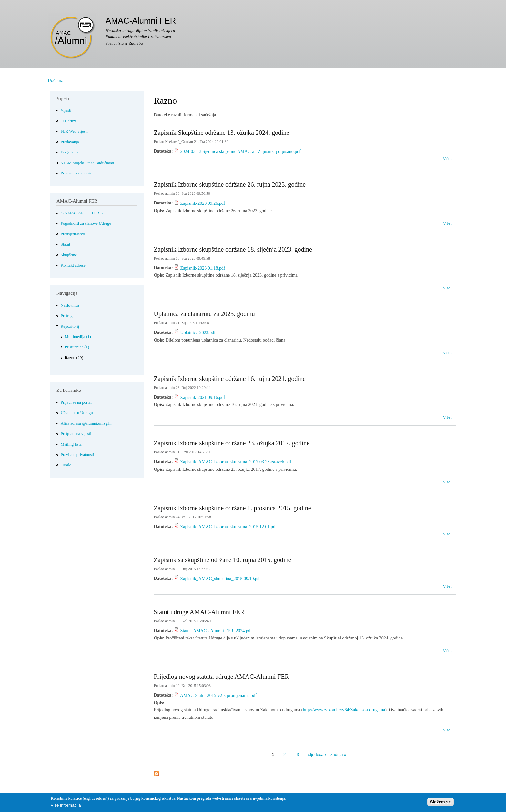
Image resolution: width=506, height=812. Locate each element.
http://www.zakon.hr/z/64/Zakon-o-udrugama (344, 710)
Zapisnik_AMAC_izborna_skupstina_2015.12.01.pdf (229, 527)
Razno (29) (74, 358)
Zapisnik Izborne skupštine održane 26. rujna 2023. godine (230, 184)
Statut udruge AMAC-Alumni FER (199, 612)
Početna (56, 80)
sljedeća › (317, 754)
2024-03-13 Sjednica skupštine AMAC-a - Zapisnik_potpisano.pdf (241, 151)
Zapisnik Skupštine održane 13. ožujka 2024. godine (222, 133)
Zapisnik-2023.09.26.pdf (203, 203)
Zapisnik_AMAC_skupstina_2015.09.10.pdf (221, 579)
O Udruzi (68, 121)
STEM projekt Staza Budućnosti (87, 163)
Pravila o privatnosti (77, 455)
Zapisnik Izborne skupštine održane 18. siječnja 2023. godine (233, 249)
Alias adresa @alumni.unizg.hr (86, 423)
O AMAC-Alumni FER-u (82, 213)
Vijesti (66, 110)
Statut (66, 244)
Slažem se (440, 803)
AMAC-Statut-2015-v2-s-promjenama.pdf (218, 695)
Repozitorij (70, 326)
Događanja (70, 152)
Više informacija (66, 807)
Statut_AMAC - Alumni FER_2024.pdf (216, 631)
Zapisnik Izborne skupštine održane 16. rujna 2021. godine (230, 379)
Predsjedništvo (73, 234)
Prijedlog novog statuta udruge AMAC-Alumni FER (222, 677)
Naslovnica (70, 305)
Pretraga (68, 316)
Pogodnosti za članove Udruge (86, 223)
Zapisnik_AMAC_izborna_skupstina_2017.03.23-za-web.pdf (236, 462)
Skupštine (69, 255)
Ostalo (66, 465)
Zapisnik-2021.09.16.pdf (203, 397)
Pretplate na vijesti (76, 434)
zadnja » (338, 754)
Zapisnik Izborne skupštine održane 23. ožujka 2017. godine (232, 443)
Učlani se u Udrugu (77, 413)
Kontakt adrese (73, 265)
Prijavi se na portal (76, 402)
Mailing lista (71, 444)
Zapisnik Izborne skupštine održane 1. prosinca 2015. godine (233, 508)
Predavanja (70, 142)
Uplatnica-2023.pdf (198, 333)
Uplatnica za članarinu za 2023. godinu (204, 314)
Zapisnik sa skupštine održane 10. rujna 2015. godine (223, 560)
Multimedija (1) (78, 337)
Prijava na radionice (77, 173)
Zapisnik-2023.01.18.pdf (203, 268)
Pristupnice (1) (77, 347)
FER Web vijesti (74, 131)
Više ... (449, 158)
